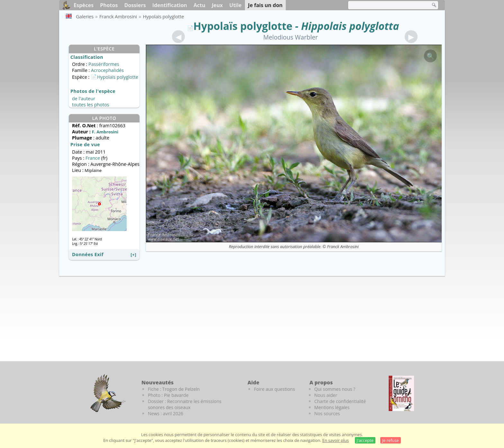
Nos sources (327, 413)
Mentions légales (332, 407)
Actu (199, 5)
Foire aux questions (274, 389)
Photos (109, 5)
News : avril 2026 (166, 413)
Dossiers (135, 5)
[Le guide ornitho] (401, 393)
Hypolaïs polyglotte (243, 26)
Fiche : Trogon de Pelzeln (174, 389)
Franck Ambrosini (343, 246)
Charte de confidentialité (340, 401)
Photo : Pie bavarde (168, 395)
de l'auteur (84, 99)
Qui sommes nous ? (335, 389)
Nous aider (326, 395)
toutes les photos (91, 105)
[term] (385, 5)
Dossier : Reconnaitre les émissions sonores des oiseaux (185, 404)
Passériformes (104, 64)
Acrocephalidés (107, 70)
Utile (235, 5)
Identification (170, 5)
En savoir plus (336, 440)
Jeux (217, 5)
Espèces (84, 5)
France (93, 158)
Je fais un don (265, 5)
